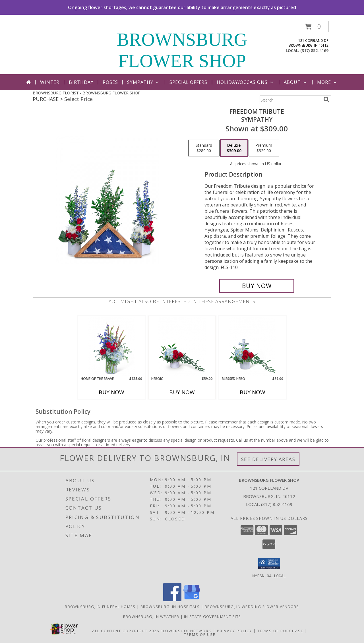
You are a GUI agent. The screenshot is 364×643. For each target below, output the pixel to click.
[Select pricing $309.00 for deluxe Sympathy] (234, 148)
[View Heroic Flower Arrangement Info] (182, 346)
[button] (313, 27)
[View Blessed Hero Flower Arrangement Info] (253, 346)
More (327, 82)
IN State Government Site (212, 616)
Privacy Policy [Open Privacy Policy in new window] (234, 630)
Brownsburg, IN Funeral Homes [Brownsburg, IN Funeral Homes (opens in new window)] (100, 606)
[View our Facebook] (172, 599)
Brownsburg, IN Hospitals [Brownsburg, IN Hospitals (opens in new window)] (170, 606)
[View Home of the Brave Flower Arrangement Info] (112, 346)
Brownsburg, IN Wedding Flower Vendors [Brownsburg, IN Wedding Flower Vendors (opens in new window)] (252, 606)
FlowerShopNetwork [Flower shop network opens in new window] (186, 630)
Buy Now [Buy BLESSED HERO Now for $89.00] (253, 392)
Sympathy (143, 82)
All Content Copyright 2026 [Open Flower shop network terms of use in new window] (126, 630)
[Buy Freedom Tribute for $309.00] (257, 286)
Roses (110, 82)
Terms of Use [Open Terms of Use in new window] (200, 634)
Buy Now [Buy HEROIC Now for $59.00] (182, 392)
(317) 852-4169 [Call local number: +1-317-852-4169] (314, 50)
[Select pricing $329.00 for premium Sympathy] (264, 148)
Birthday (81, 82)
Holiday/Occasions (246, 82)
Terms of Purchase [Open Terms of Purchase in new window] (280, 630)
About (296, 82)
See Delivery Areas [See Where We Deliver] (268, 459)
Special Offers (188, 82)
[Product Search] (290, 100)
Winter (50, 82)
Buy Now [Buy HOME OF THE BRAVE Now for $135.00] (111, 392)
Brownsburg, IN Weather (151, 616)
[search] (326, 100)
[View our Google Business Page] (192, 599)
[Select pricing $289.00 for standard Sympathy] (204, 148)
